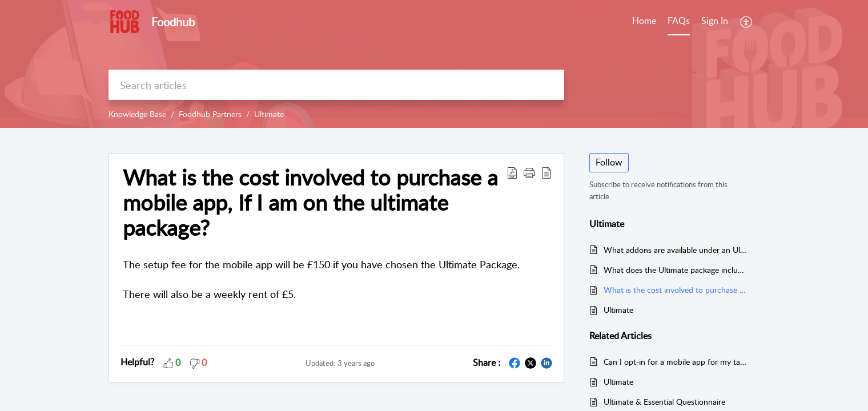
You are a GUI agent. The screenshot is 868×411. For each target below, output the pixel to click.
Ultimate (269, 114)
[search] (336, 85)
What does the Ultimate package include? (676, 270)
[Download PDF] (512, 172)
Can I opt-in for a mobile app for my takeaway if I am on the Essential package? (676, 362)
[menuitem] (715, 22)
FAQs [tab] (679, 21)
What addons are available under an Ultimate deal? (676, 250)
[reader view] (546, 172)
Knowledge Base (137, 114)
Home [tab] (644, 21)
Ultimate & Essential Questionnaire (664, 402)
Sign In (715, 21)
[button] (529, 172)
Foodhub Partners (210, 114)
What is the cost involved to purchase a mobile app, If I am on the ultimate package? (310, 202)
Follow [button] (609, 162)
